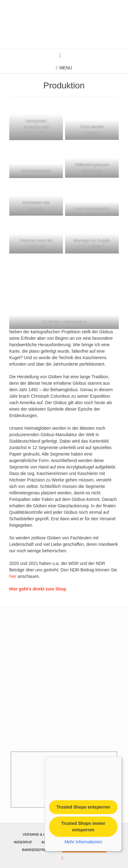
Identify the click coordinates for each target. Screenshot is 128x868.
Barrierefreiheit (39, 850)
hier (13, 576)
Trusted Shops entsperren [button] (83, 807)
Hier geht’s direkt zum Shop (38, 589)
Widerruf (23, 842)
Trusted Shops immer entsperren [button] (83, 827)
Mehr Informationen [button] (83, 842)
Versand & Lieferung (43, 834)
